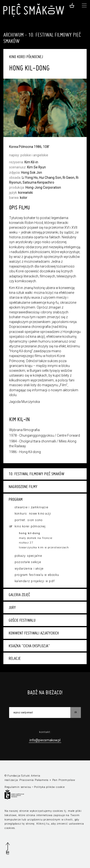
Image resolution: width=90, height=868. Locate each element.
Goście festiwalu (22, 620)
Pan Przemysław (64, 780)
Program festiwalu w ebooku (37, 575)
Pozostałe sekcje (28, 562)
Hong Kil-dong (30, 533)
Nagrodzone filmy (23, 487)
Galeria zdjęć (19, 595)
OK (76, 712)
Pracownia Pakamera (34, 780)
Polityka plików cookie (49, 787)
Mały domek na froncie (36, 538)
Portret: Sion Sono (29, 520)
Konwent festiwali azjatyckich (34, 633)
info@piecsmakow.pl (45, 740)
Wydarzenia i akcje (29, 569)
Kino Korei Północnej (30, 526)
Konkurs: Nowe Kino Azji (33, 514)
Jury (12, 607)
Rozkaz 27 (26, 543)
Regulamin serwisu (18, 787)
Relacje (15, 658)
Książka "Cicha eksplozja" (29, 646)
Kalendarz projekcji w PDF (35, 581)
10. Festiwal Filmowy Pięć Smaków (36, 474)
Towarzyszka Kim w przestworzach (44, 548)
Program (16, 499)
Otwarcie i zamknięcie (31, 507)
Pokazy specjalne (28, 556)
